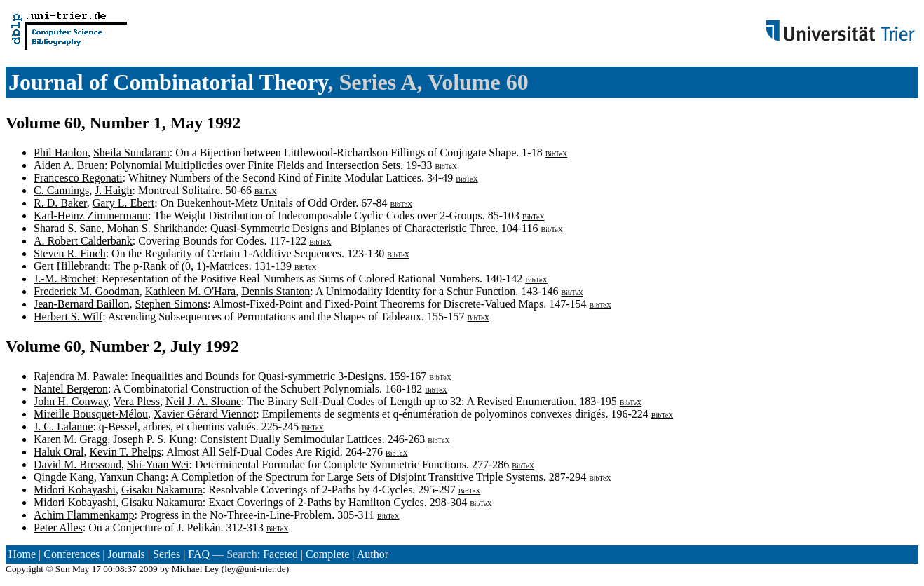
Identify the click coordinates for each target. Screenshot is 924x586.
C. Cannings (61, 190)
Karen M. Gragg (70, 439)
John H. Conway (71, 401)
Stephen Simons (171, 304)
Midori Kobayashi (75, 490)
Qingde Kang (64, 477)
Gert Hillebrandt (70, 266)
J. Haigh (113, 190)
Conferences (72, 554)
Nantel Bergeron (71, 389)
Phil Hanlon (61, 152)
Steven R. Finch (70, 253)
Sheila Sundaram (131, 152)
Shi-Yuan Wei (158, 464)
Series (167, 554)
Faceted (280, 554)
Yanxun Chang (132, 477)
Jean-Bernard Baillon (81, 304)
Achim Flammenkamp (84, 515)
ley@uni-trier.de (255, 569)
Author (373, 554)
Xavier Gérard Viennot (205, 414)
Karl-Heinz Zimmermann (91, 216)
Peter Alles (58, 527)
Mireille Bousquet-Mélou (91, 414)
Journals (126, 554)
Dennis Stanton (276, 291)
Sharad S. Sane (67, 228)
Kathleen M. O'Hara (191, 291)
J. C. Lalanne (63, 427)
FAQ (199, 554)
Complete (327, 554)
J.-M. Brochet (64, 279)
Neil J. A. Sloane (203, 401)
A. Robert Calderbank (83, 241)
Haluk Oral (59, 452)
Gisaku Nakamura (162, 490)
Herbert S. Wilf (68, 316)
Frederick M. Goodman (87, 291)
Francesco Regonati (78, 178)
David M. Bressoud (77, 464)
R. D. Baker (60, 203)
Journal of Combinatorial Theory (168, 82)
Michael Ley (196, 569)
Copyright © (29, 569)
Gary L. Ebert (123, 203)
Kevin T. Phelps (125, 452)
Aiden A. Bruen (69, 165)
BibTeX (557, 154)
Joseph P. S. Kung (153, 439)
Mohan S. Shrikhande (155, 228)
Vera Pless (137, 401)
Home (22, 554)
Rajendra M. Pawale (79, 376)
